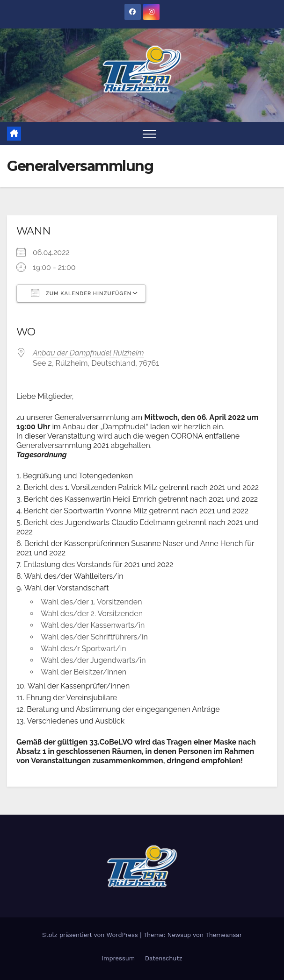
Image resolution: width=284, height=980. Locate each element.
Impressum (118, 958)
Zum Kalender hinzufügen (81, 293)
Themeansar (224, 935)
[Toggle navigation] (149, 134)
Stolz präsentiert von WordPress (91, 935)
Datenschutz (164, 958)
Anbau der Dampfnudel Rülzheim (88, 353)
